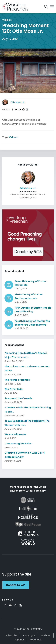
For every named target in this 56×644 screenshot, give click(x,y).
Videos (13, 137)
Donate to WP (16, 585)
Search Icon (46, 7)
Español (19, 640)
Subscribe (11, 635)
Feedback (36, 640)
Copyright (29, 635)
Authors (46, 635)
